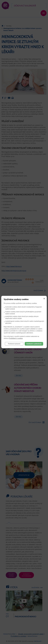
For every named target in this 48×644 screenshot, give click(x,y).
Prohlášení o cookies (16, 338)
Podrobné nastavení (14, 344)
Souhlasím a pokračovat (34, 344)
